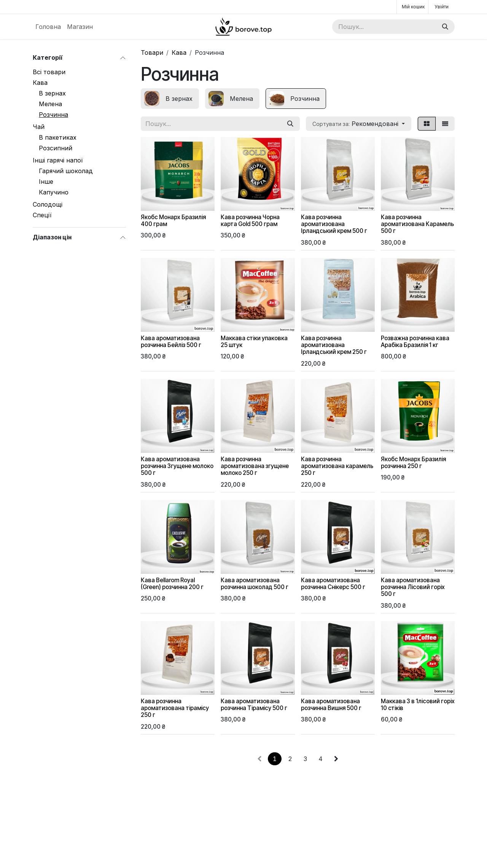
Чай (39, 127)
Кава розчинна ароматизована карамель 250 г (337, 466)
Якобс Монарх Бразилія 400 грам (173, 221)
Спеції (42, 215)
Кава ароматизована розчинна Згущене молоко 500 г (177, 466)
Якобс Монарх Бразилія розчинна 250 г (413, 463)
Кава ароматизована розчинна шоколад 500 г (255, 584)
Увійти (442, 7)
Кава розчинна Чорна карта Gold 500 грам (250, 221)
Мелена (50, 104)
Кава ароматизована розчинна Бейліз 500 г (171, 342)
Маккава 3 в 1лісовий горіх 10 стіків (418, 705)
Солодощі (48, 204)
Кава (40, 83)
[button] (359, 124)
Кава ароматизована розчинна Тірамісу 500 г (254, 705)
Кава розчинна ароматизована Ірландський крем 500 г (334, 224)
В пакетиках (58, 137)
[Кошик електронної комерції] (412, 7)
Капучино (54, 192)
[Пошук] (445, 27)
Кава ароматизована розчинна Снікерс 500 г (333, 584)
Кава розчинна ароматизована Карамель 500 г (417, 224)
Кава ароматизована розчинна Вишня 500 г (331, 705)
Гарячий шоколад (66, 171)
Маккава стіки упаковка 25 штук (254, 342)
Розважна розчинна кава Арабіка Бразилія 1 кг (415, 342)
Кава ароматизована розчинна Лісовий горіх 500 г (413, 587)
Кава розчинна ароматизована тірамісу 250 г (175, 708)
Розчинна (53, 115)
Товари (152, 53)
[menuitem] (48, 27)
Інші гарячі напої (58, 160)
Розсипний (56, 148)
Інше (46, 182)
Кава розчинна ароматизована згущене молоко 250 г (255, 466)
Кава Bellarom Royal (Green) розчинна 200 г (172, 584)
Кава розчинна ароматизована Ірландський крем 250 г (334, 345)
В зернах (52, 93)
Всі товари (49, 72)
